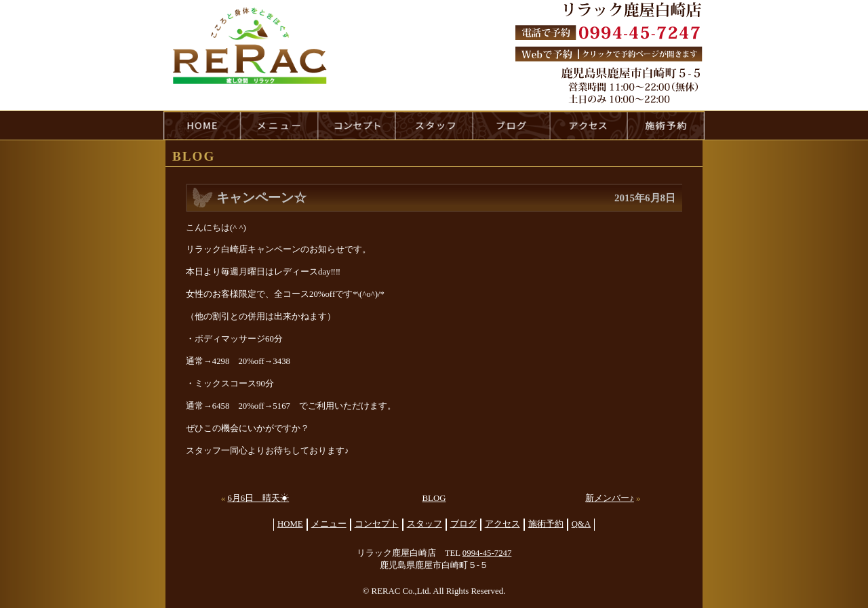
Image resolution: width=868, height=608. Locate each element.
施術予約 (546, 524)
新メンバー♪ (609, 498)
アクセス (502, 524)
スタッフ (425, 524)
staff (434, 125)
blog (511, 125)
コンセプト (377, 524)
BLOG (434, 498)
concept (357, 125)
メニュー (329, 524)
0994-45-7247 (487, 553)
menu (279, 125)
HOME (202, 125)
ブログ (463, 524)
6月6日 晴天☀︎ (258, 498)
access (589, 125)
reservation (666, 125)
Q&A (581, 524)
